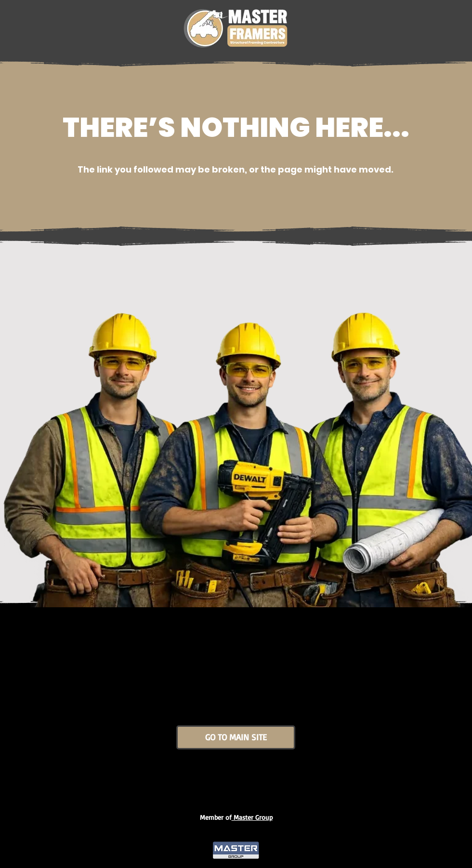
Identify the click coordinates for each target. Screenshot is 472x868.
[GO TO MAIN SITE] (236, 737)
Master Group (252, 817)
